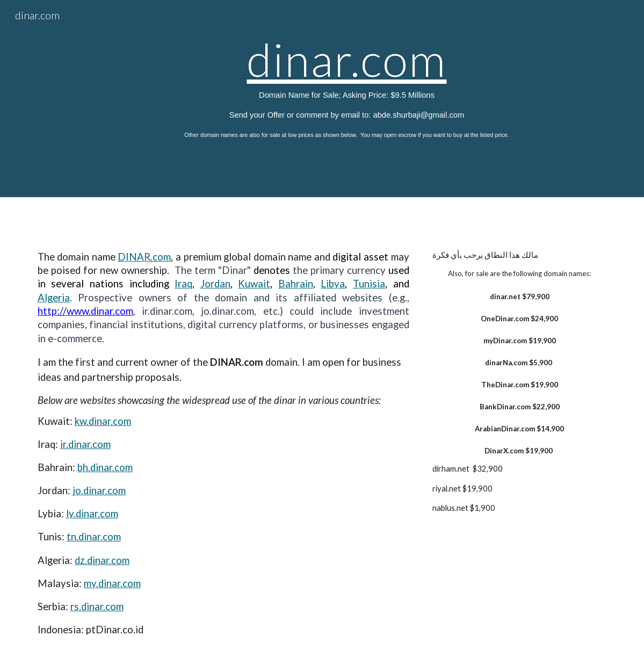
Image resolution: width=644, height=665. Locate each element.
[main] (347, 99)
